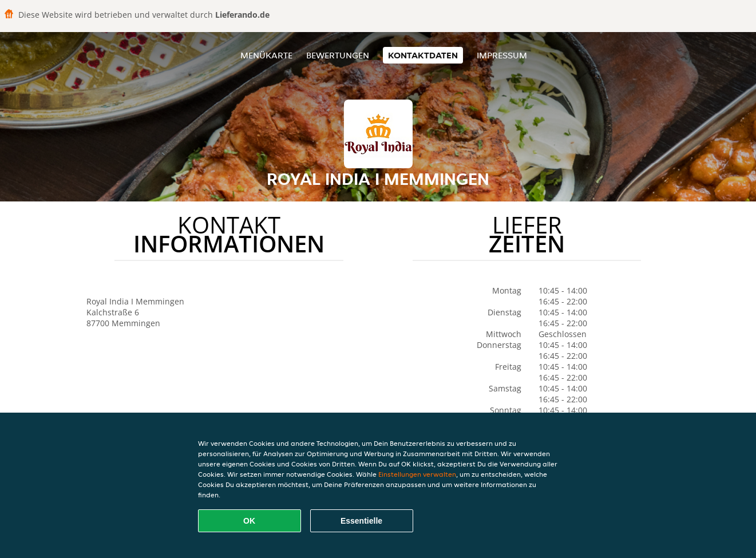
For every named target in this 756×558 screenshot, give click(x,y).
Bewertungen (338, 55)
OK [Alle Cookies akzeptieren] (249, 521)
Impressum (502, 55)
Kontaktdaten (423, 55)
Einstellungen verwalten (417, 474)
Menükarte (266, 55)
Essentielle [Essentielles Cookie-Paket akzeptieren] (361, 521)
